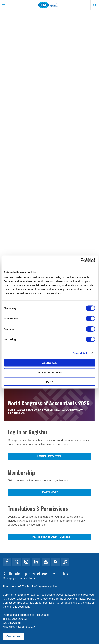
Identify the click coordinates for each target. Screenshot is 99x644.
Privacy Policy (86, 599)
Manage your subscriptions (19, 578)
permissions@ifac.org (26, 603)
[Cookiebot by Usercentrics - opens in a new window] (80, 260)
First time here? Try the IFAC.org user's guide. (30, 586)
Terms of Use (64, 599)
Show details (81, 353)
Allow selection (49, 372)
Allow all (50, 363)
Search (95, 5)
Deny (50, 382)
